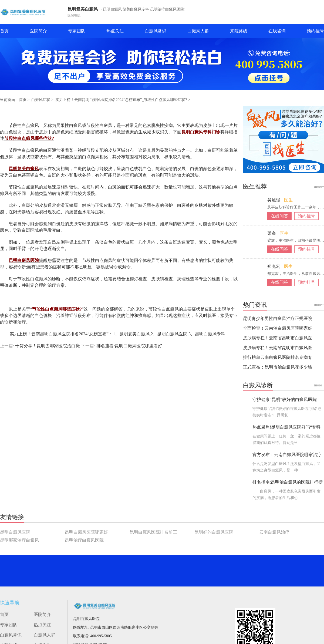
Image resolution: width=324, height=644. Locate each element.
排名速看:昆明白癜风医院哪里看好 (129, 346)
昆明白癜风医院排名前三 (153, 532)
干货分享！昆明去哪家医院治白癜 (48, 346)
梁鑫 (272, 233)
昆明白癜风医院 (15, 532)
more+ (319, 186)
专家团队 (77, 31)
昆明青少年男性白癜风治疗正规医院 (278, 318)
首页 (4, 31)
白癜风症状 (41, 100)
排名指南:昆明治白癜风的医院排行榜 (288, 482)
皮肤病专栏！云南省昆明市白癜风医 (278, 338)
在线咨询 (277, 31)
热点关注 (115, 31)
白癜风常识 (156, 31)
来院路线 (239, 31)
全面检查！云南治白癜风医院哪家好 (278, 328)
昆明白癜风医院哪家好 (86, 532)
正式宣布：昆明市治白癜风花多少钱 (278, 367)
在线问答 (279, 216)
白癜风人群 (198, 31)
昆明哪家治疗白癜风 (19, 540)
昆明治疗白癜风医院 (84, 540)
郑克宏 (274, 266)
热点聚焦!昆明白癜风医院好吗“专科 (286, 427)
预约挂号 (315, 31)
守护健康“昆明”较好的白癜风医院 (285, 399)
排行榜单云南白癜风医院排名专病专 (278, 357)
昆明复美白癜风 (83, 9)
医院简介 (38, 31)
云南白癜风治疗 (274, 532)
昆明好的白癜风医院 (214, 532)
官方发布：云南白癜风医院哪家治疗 (287, 455)
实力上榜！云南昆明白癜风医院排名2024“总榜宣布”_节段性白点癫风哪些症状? (122, 100)
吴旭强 (274, 200)
